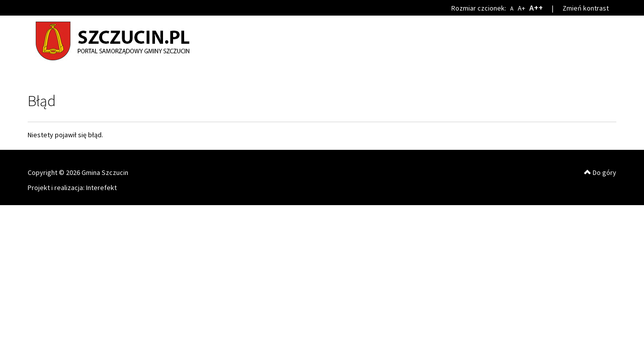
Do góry (600, 172)
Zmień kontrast (586, 8)
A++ (536, 8)
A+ (521, 8)
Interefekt (101, 188)
